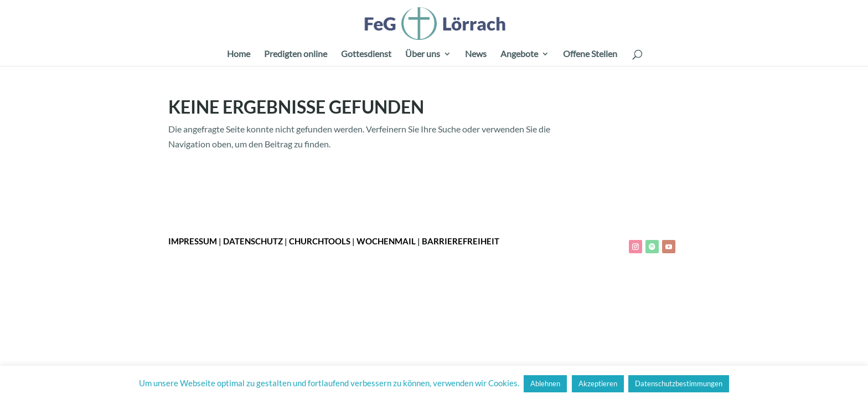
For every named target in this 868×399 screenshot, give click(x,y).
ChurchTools (320, 241)
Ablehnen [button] (545, 383)
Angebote (519, 54)
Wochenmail (386, 241)
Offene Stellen (590, 54)
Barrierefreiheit (461, 241)
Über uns (423, 54)
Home (239, 54)
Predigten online (296, 54)
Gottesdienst (366, 54)
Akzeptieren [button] (598, 383)
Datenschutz (253, 241)
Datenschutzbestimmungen (679, 383)
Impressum (193, 241)
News (476, 54)
